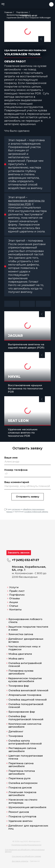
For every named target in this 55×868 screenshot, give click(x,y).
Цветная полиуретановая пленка (26, 757)
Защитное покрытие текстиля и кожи (28, 628)
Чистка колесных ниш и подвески (24, 648)
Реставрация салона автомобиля (22, 750)
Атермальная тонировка (25, 695)
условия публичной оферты (36, 512)
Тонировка (16, 736)
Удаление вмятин (20, 821)
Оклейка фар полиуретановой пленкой (26, 718)
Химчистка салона (21, 634)
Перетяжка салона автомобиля (21, 765)
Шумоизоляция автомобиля (27, 807)
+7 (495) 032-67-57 (28, 16)
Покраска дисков (20, 788)
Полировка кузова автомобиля (21, 672)
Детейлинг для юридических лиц (28, 827)
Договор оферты (20, 861)
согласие (16, 509)
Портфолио (17, 595)
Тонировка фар (19, 686)
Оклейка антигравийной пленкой (25, 665)
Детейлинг (16, 731)
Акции (14, 602)
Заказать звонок (19, 553)
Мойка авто (16, 659)
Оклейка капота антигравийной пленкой (25, 742)
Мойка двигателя (20, 654)
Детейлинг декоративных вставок (26, 640)
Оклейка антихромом (23, 783)
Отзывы (15, 598)
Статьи (14, 606)
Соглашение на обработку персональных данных (25, 850)
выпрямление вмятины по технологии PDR (26, 202)
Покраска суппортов (22, 816)
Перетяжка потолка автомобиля (22, 772)
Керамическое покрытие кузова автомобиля (25, 680)
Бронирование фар (22, 712)
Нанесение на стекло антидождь (23, 801)
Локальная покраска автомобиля (22, 794)
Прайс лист (17, 591)
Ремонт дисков (19, 812)
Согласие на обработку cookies (26, 856)
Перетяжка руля (20, 778)
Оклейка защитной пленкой (28, 700)
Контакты (15, 609)
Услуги (14, 587)
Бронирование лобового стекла (25, 621)
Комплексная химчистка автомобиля (25, 725)
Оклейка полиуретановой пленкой (26, 706)
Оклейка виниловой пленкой (28, 690)
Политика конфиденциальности (26, 845)
